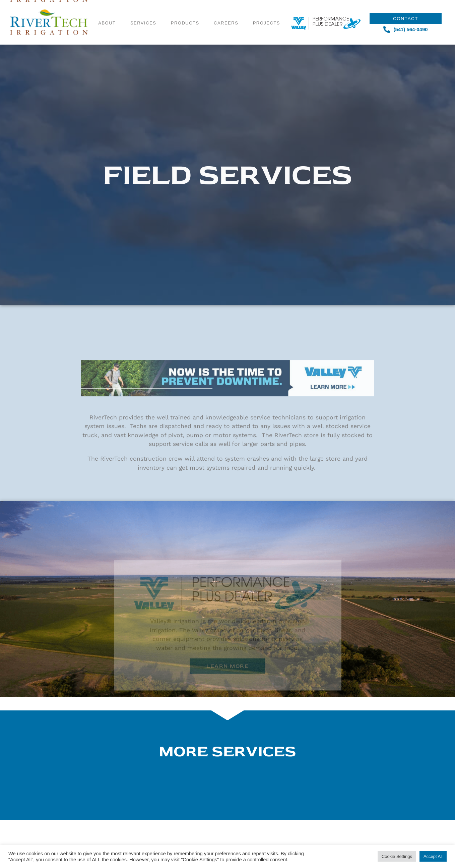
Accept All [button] (433, 856)
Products (185, 12)
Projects (267, 12)
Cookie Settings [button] (397, 856)
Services (143, 12)
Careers (226, 12)
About (107, 12)
